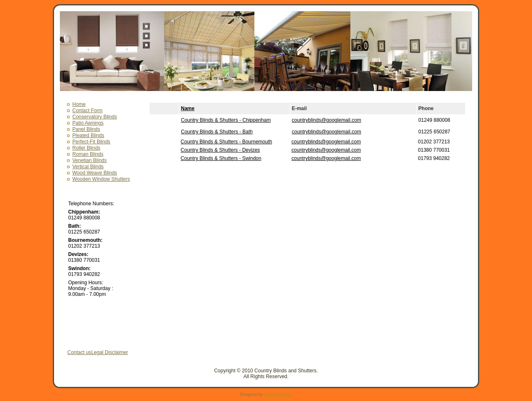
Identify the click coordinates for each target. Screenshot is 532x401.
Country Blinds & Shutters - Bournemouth (227, 142)
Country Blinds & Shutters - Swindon (221, 158)
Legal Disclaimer (110, 352)
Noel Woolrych (277, 395)
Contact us (79, 352)
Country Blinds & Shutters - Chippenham (226, 120)
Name (188, 108)
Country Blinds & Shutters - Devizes (220, 150)
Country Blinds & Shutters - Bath (217, 132)
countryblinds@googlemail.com (326, 120)
